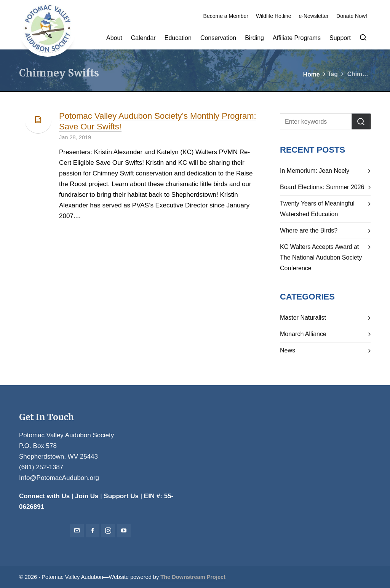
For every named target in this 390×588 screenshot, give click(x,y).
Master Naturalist (303, 318)
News (288, 350)
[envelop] (77, 531)
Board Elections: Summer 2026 (322, 187)
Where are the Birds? (309, 230)
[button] (361, 121)
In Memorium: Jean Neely (315, 171)
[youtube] (124, 531)
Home (312, 74)
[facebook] (93, 531)
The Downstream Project (193, 577)
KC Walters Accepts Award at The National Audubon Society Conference (321, 257)
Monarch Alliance (303, 334)
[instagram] (108, 531)
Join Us (87, 496)
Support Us (121, 496)
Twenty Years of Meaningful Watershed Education (317, 209)
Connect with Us (44, 496)
